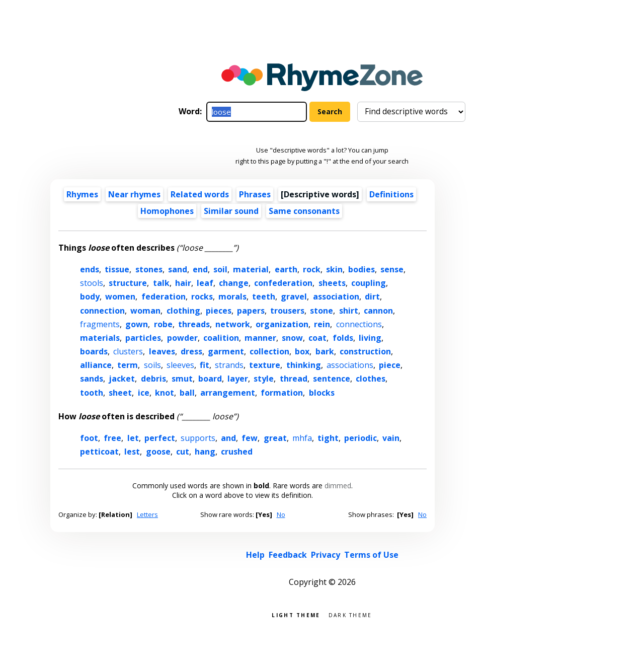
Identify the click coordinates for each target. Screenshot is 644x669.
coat (317, 338)
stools (92, 283)
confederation (283, 283)
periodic (360, 438)
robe (163, 324)
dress (191, 351)
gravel (294, 296)
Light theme (296, 614)
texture (265, 365)
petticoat (99, 452)
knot (165, 393)
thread (294, 379)
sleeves (180, 365)
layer (238, 379)
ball (187, 393)
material (251, 269)
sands (92, 379)
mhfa (302, 438)
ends (90, 269)
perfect (160, 438)
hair (183, 283)
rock (312, 269)
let (133, 438)
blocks (322, 393)
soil (220, 269)
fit (205, 365)
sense (392, 269)
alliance (96, 365)
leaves (162, 351)
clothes (371, 379)
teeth (264, 296)
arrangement (228, 393)
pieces (219, 311)
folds (343, 338)
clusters (128, 351)
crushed (237, 452)
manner (260, 338)
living (370, 338)
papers (251, 311)
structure (128, 283)
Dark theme (350, 614)
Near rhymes (134, 194)
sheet (120, 393)
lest (132, 452)
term (128, 365)
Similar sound (231, 211)
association (336, 296)
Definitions (391, 194)
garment (226, 351)
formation (282, 393)
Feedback (288, 555)
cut (183, 452)
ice (144, 393)
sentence (332, 379)
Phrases (255, 194)
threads (194, 324)
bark (325, 351)
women (120, 296)
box (302, 351)
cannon (378, 311)
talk (161, 283)
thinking (304, 365)
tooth (92, 393)
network (233, 324)
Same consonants (304, 211)
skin (334, 269)
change (234, 283)
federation (164, 296)
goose (158, 452)
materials (100, 338)
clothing (183, 311)
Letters (147, 514)
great (275, 438)
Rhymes (82, 194)
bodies (361, 269)
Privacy (326, 555)
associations (350, 365)
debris (153, 379)
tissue (117, 269)
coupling (369, 283)
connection (102, 311)
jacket (122, 379)
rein (322, 324)
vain (391, 438)
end (200, 269)
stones (149, 269)
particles (143, 338)
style (264, 379)
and (228, 438)
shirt (349, 311)
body (90, 296)
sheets (332, 283)
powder (182, 338)
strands (229, 365)
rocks (202, 296)
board (210, 379)
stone (321, 311)
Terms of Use (371, 555)
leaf (205, 283)
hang (205, 452)
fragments (100, 324)
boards (94, 351)
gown (137, 324)
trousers (287, 311)
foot (89, 438)
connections (359, 324)
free (112, 438)
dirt (372, 296)
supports (198, 438)
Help (255, 555)
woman (145, 311)
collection (269, 351)
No (281, 514)
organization (282, 324)
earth (286, 269)
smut (182, 379)
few (250, 438)
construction (365, 351)
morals (232, 296)
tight (328, 438)
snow (292, 338)
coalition (221, 338)
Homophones (167, 211)
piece (390, 365)
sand (178, 269)
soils (152, 365)
